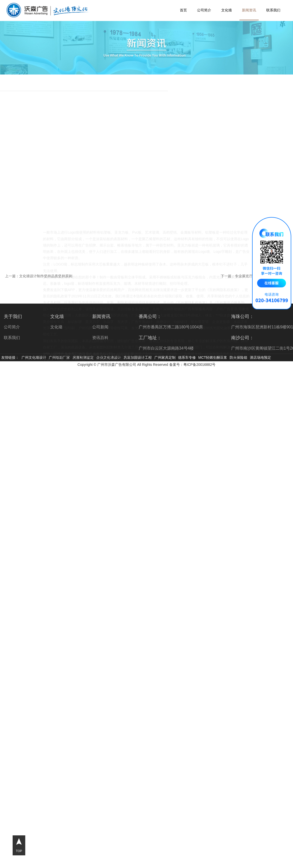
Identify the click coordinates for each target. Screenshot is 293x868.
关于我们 (13, 316)
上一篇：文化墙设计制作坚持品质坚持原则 (39, 276)
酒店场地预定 (260, 357)
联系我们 (273, 10)
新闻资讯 (249, 10)
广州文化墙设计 (34, 357)
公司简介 (204, 10)
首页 (183, 10)
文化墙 (227, 10)
